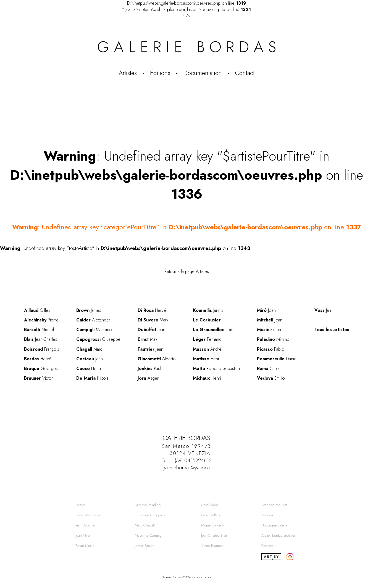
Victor (38, 378)
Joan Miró (83, 535)
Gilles (37, 310)
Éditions (160, 73)
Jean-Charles (41, 339)
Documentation (203, 73)
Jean (90, 359)
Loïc (213, 330)
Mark (153, 320)
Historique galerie (274, 525)
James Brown (145, 546)
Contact (245, 73)
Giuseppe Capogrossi (151, 515)
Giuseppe (98, 339)
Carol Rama (210, 505)
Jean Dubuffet (85, 525)
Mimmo (273, 339)
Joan (266, 310)
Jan (323, 310)
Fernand (207, 339)
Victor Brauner (212, 546)
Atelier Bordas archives (279, 535)
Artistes (128, 73)
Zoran (269, 330)
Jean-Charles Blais (214, 535)
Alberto (157, 359)
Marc (89, 349)
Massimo (94, 330)
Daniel (277, 359)
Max (147, 339)
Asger (148, 378)
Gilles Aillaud (211, 515)
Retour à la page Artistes (187, 271)
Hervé (38, 359)
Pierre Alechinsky (88, 515)
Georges (41, 369)
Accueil (81, 505)
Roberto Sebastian (216, 369)
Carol (268, 369)
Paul (149, 369)
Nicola (92, 378)
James (89, 310)
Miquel (39, 330)
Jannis (208, 310)
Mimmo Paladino (148, 505)
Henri (89, 369)
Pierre (41, 320)
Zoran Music (85, 546)
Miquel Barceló (212, 525)
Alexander (93, 320)
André (207, 349)
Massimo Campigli (149, 535)
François (42, 349)
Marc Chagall (145, 525)
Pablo (271, 349)
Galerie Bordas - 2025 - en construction (187, 577)
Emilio (271, 378)
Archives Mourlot (274, 505)
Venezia (267, 515)
